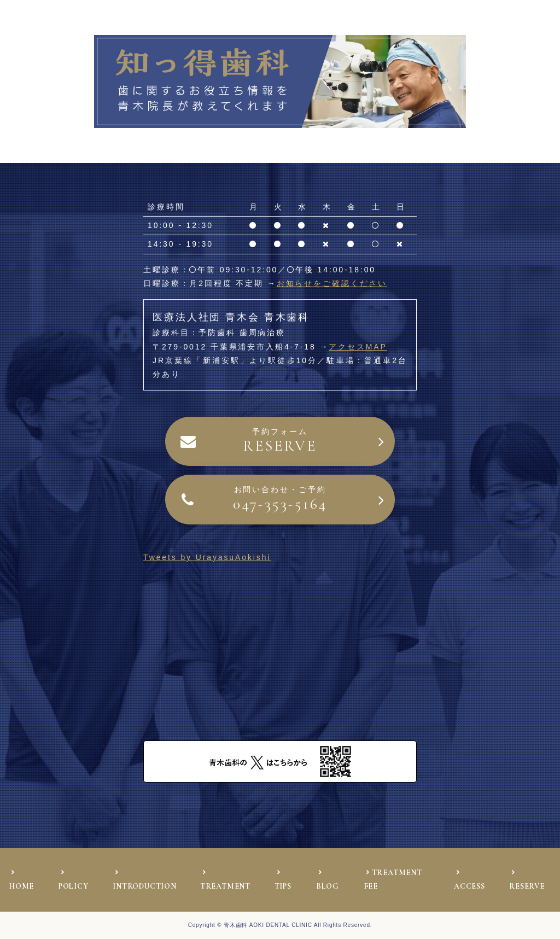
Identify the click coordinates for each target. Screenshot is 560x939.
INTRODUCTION (145, 886)
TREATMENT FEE (393, 879)
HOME (21, 886)
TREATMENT (225, 886)
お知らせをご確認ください (332, 283)
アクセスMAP (358, 347)
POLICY (74, 886)
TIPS (283, 886)
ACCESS (469, 886)
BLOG (328, 886)
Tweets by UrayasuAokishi (207, 557)
